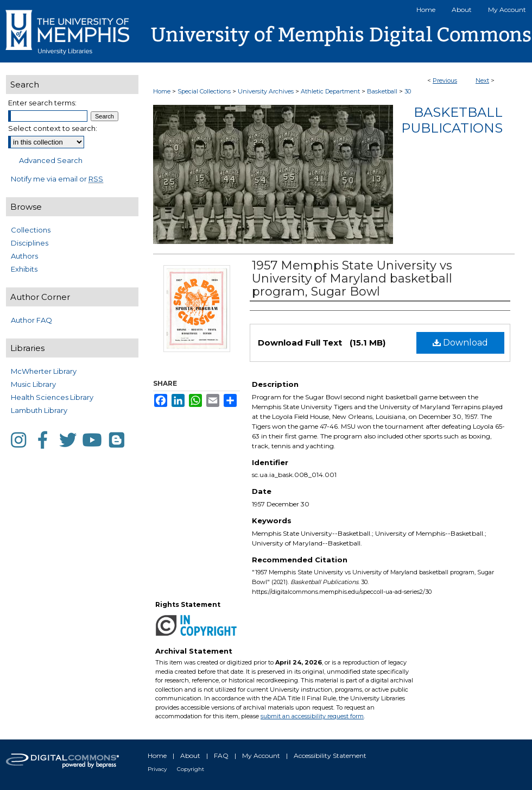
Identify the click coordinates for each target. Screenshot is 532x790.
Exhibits (24, 269)
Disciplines (30, 243)
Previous (445, 80)
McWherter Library (44, 371)
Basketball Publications (452, 120)
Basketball (382, 91)
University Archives (266, 91)
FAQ (221, 755)
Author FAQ (31, 320)
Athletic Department (330, 91)
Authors (24, 256)
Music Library (33, 384)
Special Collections (204, 91)
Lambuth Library (39, 410)
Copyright (191, 769)
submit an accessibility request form (312, 716)
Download (460, 343)
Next (482, 80)
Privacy (157, 769)
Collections (31, 230)
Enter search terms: (42, 103)
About (190, 755)
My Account (261, 755)
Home (162, 91)
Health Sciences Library (52, 397)
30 (408, 91)
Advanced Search (51, 160)
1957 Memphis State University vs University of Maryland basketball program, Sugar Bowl (352, 278)
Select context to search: (53, 128)
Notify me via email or (57, 179)
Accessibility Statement (330, 755)
